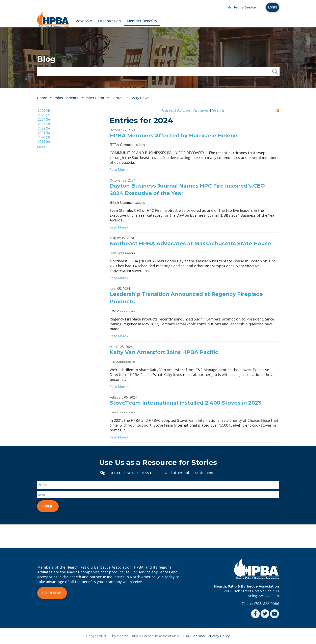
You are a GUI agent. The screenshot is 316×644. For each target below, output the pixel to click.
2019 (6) (44, 142)
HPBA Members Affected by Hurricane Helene (174, 136)
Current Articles (176, 110)
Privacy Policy (219, 636)
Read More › (119, 170)
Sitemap (198, 636)
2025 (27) (45, 115)
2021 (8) (44, 133)
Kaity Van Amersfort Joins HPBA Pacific (164, 352)
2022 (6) (44, 128)
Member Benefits (142, 21)
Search (218, 110)
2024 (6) (44, 119)
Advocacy (84, 21)
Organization (109, 21)
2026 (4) (44, 111)
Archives (201, 110)
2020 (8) (44, 137)
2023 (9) (44, 124)
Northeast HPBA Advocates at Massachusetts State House (190, 243)
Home (42, 98)
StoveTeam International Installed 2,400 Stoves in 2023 (185, 403)
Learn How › (52, 593)
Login (272, 7)
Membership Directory (242, 7)
